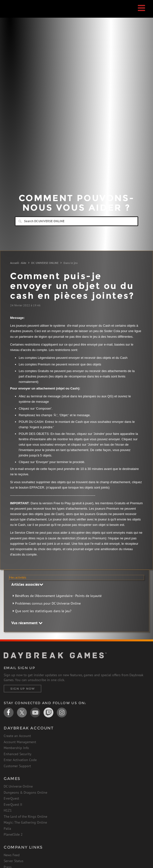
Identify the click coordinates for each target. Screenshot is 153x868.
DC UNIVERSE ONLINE (45, 263)
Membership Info (16, 748)
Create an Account (17, 736)
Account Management (20, 742)
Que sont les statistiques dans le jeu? (43, 611)
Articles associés (27, 584)
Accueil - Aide (18, 263)
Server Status (14, 861)
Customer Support (17, 766)
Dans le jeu (70, 263)
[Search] (76, 221)
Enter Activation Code (20, 760)
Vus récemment (27, 623)
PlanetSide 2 (13, 834)
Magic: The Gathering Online (25, 822)
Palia (7, 829)
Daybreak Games (16, 14)
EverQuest (11, 798)
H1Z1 (8, 810)
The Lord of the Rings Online (25, 816)
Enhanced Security (18, 754)
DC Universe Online (18, 786)
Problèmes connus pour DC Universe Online (48, 603)
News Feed (12, 855)
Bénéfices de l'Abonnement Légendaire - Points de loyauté (58, 596)
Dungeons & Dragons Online (25, 792)
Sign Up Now (23, 689)
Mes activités (18, 577)
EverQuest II (13, 804)
